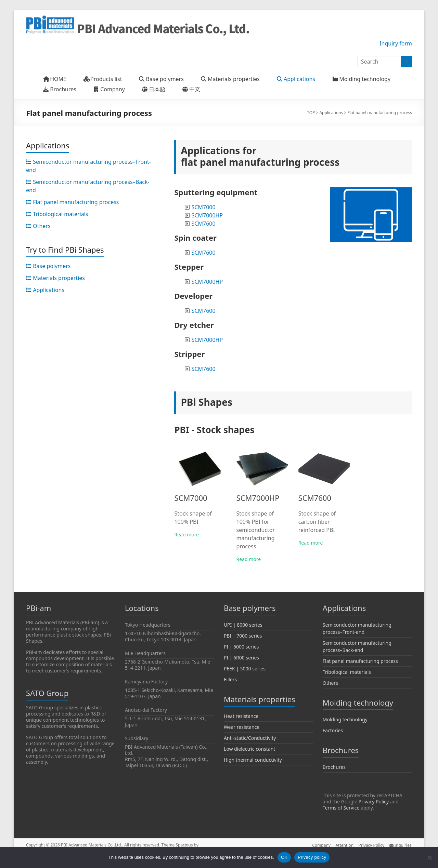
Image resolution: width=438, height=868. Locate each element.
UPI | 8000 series (243, 625)
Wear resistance (242, 727)
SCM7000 (204, 207)
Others (330, 683)
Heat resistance (241, 716)
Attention (344, 845)
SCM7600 (204, 224)
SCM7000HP (207, 215)
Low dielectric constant (250, 749)
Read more (186, 535)
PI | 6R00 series (241, 658)
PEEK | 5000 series (245, 669)
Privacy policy (312, 857)
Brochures (334, 767)
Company (320, 845)
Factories (333, 730)
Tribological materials (347, 672)
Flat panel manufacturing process (360, 661)
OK (284, 857)
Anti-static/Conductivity (250, 738)
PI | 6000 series (241, 647)
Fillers (230, 679)
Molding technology (345, 719)
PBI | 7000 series (243, 636)
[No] (429, 857)
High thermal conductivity (253, 760)
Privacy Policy (374, 802)
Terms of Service (341, 808)
